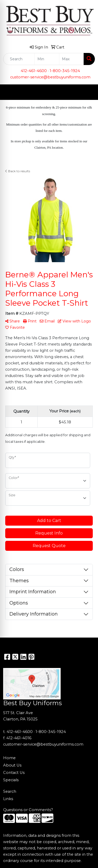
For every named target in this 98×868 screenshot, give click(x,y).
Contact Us (14, 773)
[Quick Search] (19, 59)
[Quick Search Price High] (71, 59)
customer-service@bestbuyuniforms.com (50, 77)
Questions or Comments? (28, 810)
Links (8, 799)
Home (9, 758)
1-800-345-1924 (65, 71)
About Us (12, 765)
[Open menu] (88, 92)
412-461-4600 (34, 71)
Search (10, 791)
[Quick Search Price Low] (47, 59)
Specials (11, 780)
